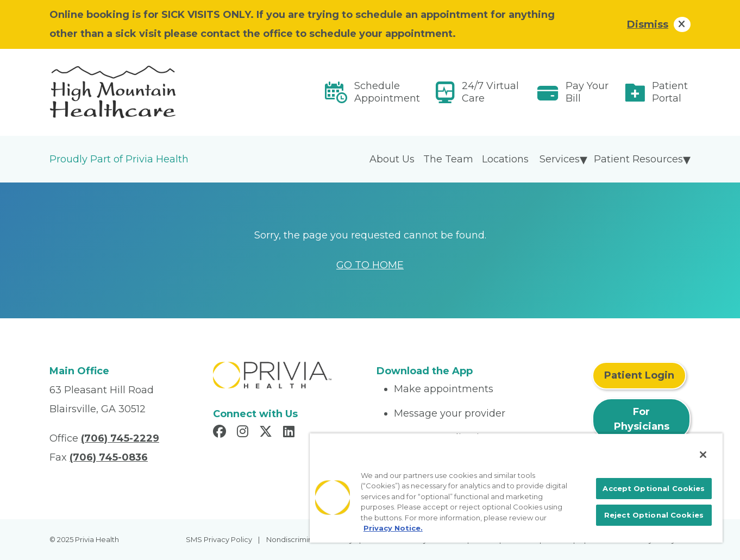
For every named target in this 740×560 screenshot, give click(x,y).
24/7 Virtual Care (490, 92)
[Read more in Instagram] (244, 433)
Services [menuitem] (560, 159)
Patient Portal (670, 92)
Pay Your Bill (587, 92)
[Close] (703, 455)
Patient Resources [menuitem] (638, 159)
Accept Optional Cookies (654, 488)
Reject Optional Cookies (654, 515)
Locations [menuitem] (505, 159)
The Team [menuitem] (448, 159)
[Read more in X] (267, 433)
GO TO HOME (370, 265)
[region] (516, 488)
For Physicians (642, 419)
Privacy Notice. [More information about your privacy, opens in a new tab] (393, 528)
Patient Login (639, 375)
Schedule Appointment (387, 92)
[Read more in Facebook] (221, 433)
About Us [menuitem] (392, 159)
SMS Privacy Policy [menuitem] (219, 539)
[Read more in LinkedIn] (290, 433)
